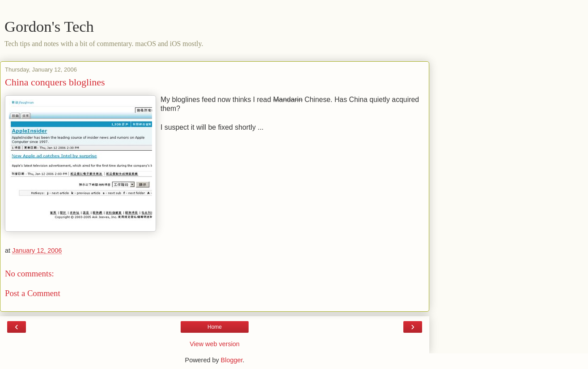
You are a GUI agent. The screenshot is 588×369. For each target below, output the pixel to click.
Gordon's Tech (49, 26)
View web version (215, 344)
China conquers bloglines (55, 82)
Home (215, 327)
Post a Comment (33, 293)
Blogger (232, 360)
